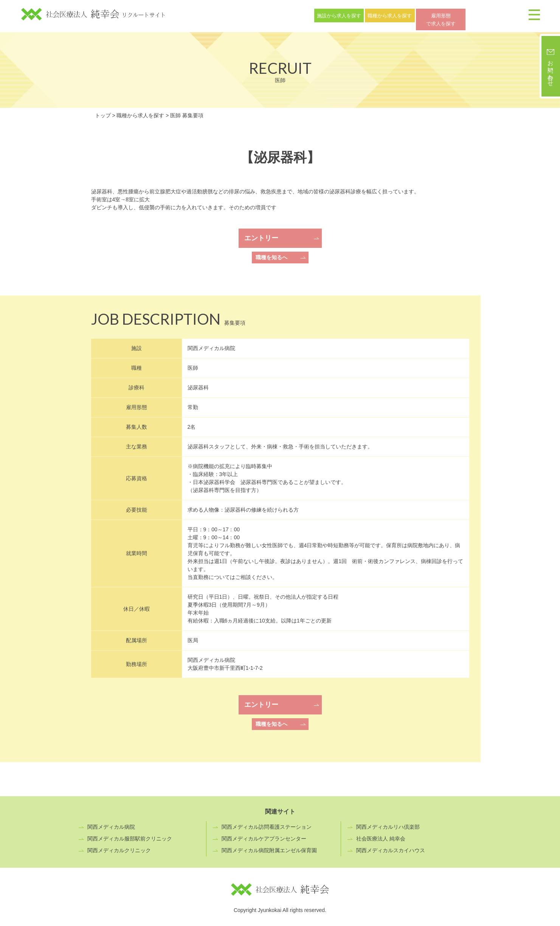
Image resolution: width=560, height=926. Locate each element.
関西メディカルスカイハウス (391, 847)
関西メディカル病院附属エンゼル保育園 (269, 847)
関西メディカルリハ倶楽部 (388, 824)
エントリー (261, 235)
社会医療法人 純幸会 (381, 836)
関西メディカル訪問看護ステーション (267, 824)
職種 (417, 15)
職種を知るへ (271, 254)
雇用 (487, 15)
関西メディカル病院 (111, 824)
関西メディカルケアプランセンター (264, 836)
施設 (348, 15)
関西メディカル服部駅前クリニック (130, 836)
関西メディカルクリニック (119, 847)
